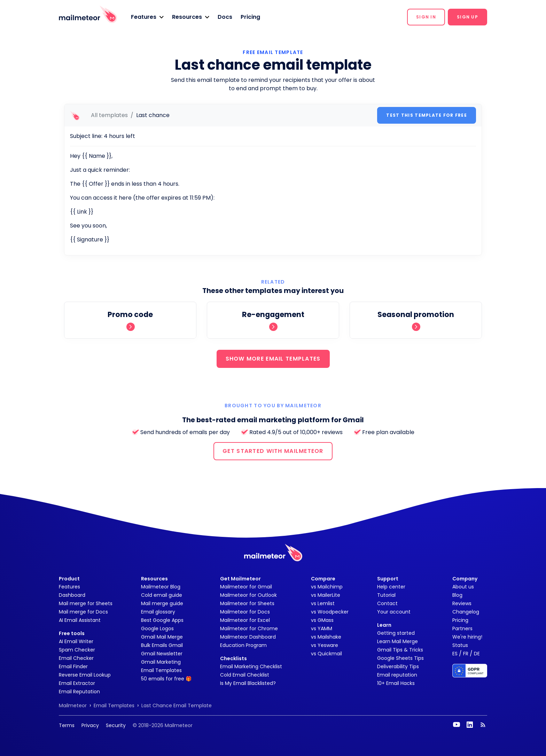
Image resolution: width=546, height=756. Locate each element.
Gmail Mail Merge (162, 637)
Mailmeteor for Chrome (249, 628)
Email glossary (158, 612)
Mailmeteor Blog (161, 587)
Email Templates (161, 670)
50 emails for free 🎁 (166, 679)
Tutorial (386, 595)
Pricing (250, 17)
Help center (391, 587)
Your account (394, 612)
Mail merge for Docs (83, 612)
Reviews (462, 603)
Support (388, 579)
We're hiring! (467, 637)
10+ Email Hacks (396, 683)
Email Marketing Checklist (251, 666)
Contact (387, 603)
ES (455, 654)
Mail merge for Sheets (86, 603)
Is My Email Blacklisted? (248, 683)
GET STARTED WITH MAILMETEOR (273, 451)
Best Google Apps (162, 620)
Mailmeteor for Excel (245, 620)
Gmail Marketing (161, 662)
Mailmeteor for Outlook (248, 595)
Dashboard (72, 595)
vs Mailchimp (327, 587)
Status (460, 645)
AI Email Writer (76, 641)
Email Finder (73, 666)
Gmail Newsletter (162, 654)
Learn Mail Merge (397, 641)
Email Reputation (79, 692)
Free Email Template (273, 52)
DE (477, 654)
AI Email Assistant (80, 620)
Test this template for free (427, 115)
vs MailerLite (326, 595)
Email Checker (76, 658)
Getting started (396, 633)
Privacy (90, 725)
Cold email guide (162, 595)
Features (69, 587)
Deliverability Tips (398, 666)
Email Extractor (77, 683)
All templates (109, 115)
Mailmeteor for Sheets (247, 603)
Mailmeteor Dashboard (248, 637)
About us (463, 587)
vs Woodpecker (330, 612)
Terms (67, 725)
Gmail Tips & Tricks (400, 650)
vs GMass (322, 620)
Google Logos (157, 628)
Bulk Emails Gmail (162, 645)
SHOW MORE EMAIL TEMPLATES (273, 359)
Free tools (72, 633)
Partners (462, 628)
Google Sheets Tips (400, 658)
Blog (457, 595)
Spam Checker (77, 650)
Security (116, 725)
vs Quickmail (326, 654)
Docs (225, 17)
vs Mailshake (326, 637)
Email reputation (397, 675)
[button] (147, 17)
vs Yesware (325, 645)
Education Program (243, 645)
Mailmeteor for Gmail (246, 587)
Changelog (466, 612)
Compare (323, 579)
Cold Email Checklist (245, 675)
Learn (384, 625)
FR (466, 654)
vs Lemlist (323, 603)
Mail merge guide (162, 603)
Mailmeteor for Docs (245, 612)
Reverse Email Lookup (85, 675)
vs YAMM (322, 628)
